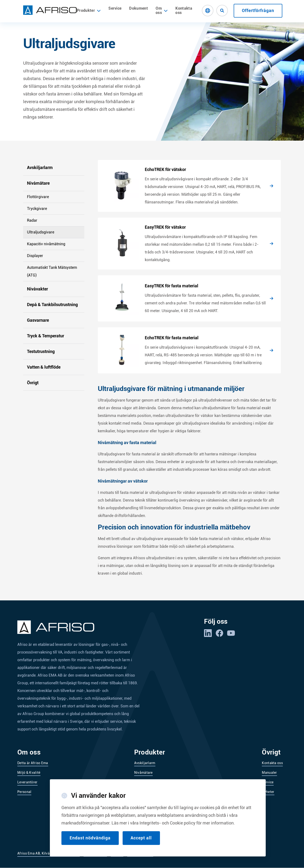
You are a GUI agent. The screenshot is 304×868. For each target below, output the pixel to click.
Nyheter (268, 792)
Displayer (35, 256)
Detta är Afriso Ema (33, 763)
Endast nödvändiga (90, 838)
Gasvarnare (38, 320)
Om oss (159, 11)
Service (115, 8)
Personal (24, 792)
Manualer (269, 773)
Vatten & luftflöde (44, 367)
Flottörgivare (38, 197)
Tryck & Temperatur (46, 336)
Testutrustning (41, 351)
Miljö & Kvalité (29, 773)
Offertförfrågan (258, 10)
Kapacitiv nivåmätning (46, 244)
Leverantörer (27, 782)
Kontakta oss (184, 10)
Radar (32, 220)
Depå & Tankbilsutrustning (52, 305)
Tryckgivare (37, 209)
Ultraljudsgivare (41, 232)
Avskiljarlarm (40, 167)
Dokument (139, 8)
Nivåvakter (37, 289)
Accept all (141, 838)
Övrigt (33, 383)
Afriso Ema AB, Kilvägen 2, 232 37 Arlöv (49, 853)
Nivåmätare (38, 183)
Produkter (89, 10)
